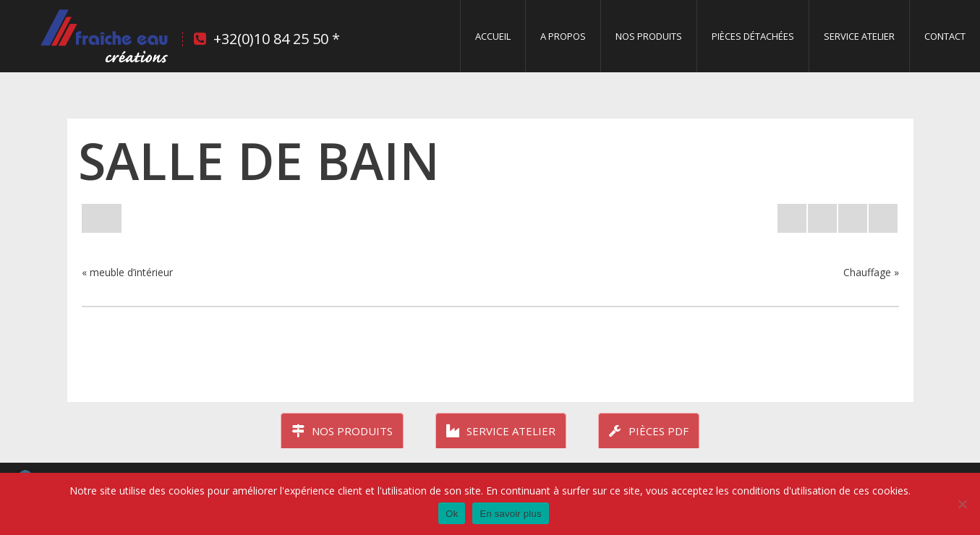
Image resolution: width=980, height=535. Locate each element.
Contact (945, 36)
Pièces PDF (649, 431)
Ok (452, 514)
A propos (563, 36)
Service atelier (501, 431)
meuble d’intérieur (131, 272)
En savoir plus (510, 514)
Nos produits (649, 36)
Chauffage (867, 272)
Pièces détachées (753, 36)
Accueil (493, 36)
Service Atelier (859, 36)
